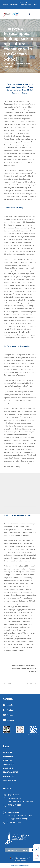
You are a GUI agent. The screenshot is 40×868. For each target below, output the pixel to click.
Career (6, 5)
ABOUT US (7, 752)
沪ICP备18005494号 (20, 860)
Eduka (35, 5)
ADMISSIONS (9, 756)
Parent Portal (14, 5)
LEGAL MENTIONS (9, 780)
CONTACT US (9, 776)
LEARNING (7, 760)
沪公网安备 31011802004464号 (21, 858)
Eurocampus (9, 64)
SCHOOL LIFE (9, 764)
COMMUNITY (9, 768)
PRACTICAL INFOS (11, 772)
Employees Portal (25, 5)
